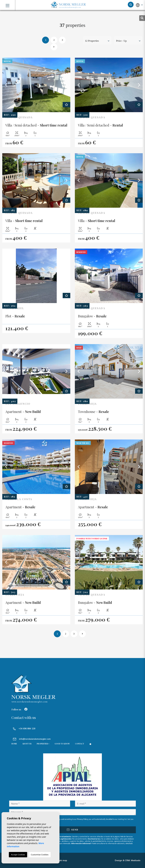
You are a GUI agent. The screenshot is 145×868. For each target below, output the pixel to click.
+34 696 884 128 (24, 729)
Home (14, 744)
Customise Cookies (40, 855)
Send (72, 830)
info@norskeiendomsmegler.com (35, 739)
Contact (80, 744)
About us (27, 744)
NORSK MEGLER (68, 5)
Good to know (62, 744)
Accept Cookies (18, 855)
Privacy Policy (83, 819)
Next (66, 85)
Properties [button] (42, 744)
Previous (6, 85)
